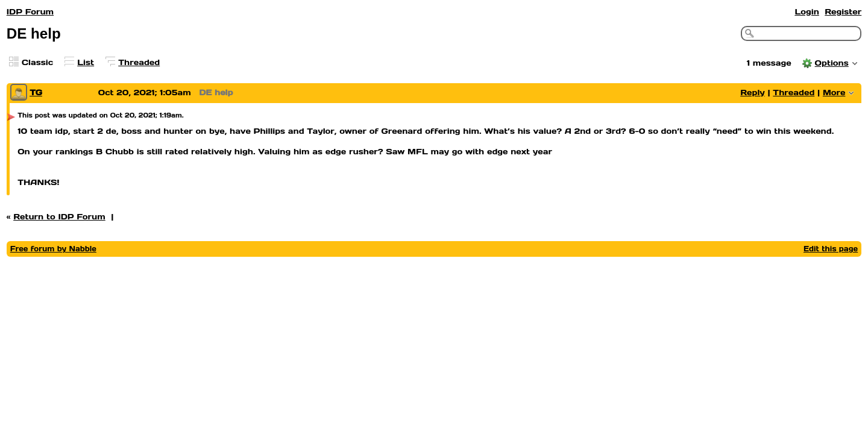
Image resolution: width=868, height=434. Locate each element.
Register (843, 12)
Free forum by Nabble (53, 249)
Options (832, 63)
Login (807, 12)
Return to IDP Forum (59, 217)
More (834, 93)
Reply (753, 93)
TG (36, 93)
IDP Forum (30, 12)
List (86, 62)
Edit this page (831, 249)
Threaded (139, 62)
